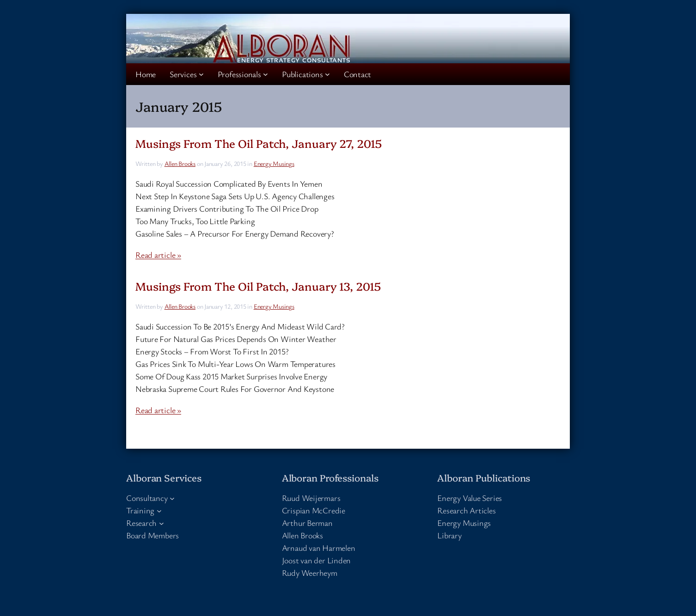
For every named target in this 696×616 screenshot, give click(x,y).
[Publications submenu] (327, 74)
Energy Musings (274, 163)
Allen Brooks (180, 163)
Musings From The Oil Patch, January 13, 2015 (258, 286)
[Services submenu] (201, 74)
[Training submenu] (159, 510)
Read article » (158, 255)
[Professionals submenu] (266, 74)
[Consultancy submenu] (172, 498)
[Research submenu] (162, 523)
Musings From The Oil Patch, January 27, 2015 (259, 143)
